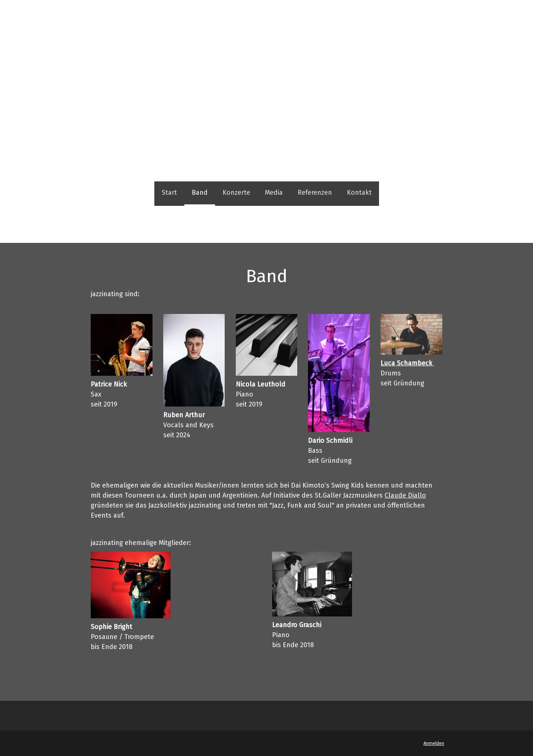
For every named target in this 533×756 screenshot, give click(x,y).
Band (200, 193)
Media (274, 193)
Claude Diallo (405, 495)
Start (169, 193)
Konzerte (236, 193)
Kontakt (359, 193)
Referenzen (315, 193)
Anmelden (434, 743)
